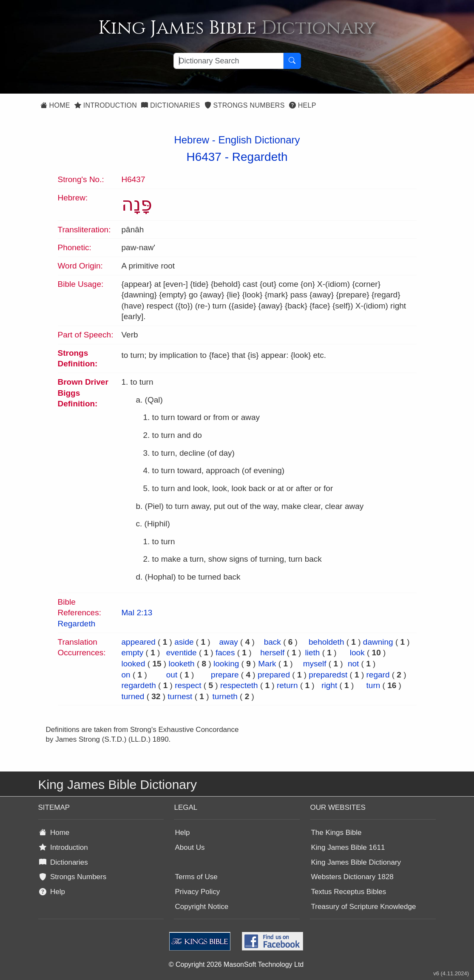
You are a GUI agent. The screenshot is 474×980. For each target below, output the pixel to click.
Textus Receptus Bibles (348, 892)
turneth (225, 696)
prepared (274, 675)
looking (226, 664)
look (357, 653)
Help (303, 105)
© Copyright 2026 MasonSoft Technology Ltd (236, 964)
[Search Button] (292, 61)
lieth (313, 653)
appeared (139, 642)
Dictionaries (170, 105)
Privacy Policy (197, 892)
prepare (225, 675)
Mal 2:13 (137, 613)
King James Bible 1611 (348, 847)
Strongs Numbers (245, 105)
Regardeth (260, 157)
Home (55, 105)
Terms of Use (196, 877)
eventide (182, 653)
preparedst (328, 675)
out (172, 675)
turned (133, 696)
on (126, 675)
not (353, 664)
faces (225, 653)
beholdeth (326, 642)
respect (188, 685)
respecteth (239, 685)
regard (378, 675)
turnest (180, 696)
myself (315, 664)
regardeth (139, 685)
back (272, 642)
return (287, 685)
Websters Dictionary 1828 (352, 877)
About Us (190, 847)
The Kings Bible (336, 833)
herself (272, 653)
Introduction (106, 105)
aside (184, 642)
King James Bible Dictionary (356, 862)
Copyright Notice (202, 907)
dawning (378, 642)
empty (133, 653)
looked (133, 664)
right (329, 685)
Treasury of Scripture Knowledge (363, 907)
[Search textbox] (228, 61)
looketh (181, 664)
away (228, 642)
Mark (267, 664)
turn (373, 685)
